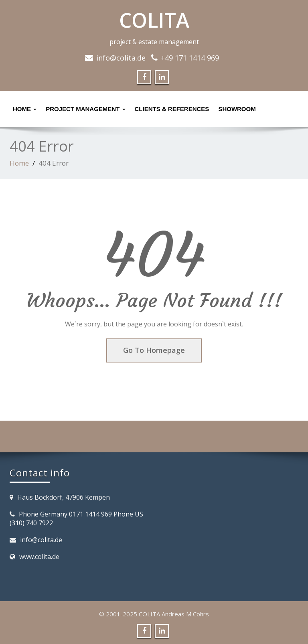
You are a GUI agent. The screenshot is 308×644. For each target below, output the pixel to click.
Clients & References (172, 109)
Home (25, 109)
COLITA (154, 20)
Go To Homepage (154, 350)
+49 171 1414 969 (190, 58)
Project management (85, 109)
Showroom (237, 109)
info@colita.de (121, 58)
